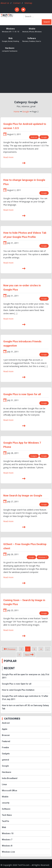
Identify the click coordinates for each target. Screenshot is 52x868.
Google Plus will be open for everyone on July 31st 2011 (26, 676)
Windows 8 (7, 846)
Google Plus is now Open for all (22, 394)
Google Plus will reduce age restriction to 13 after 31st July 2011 (25, 698)
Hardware (10, 50)
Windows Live (8, 852)
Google (44, 137)
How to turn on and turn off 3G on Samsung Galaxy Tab (25, 707)
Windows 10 (8, 834)
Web (10, 40)
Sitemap (28, 3)
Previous (10, 649)
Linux (4, 784)
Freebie (5, 748)
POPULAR (10, 661)
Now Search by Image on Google (23, 496)
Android (34, 137)
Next (29, 655)
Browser (6, 735)
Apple (5, 729)
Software (32, 40)
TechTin (5, 821)
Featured (6, 741)
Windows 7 (43, 557)
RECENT (9, 668)
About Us (5, 3)
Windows (10, 30)
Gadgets (34, 456)
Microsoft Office (9, 791)
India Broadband (10, 778)
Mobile (32, 30)
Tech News (7, 815)
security (6, 803)
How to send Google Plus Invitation (18, 690)
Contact (17, 3)
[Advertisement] (26, 75)
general (5, 760)
